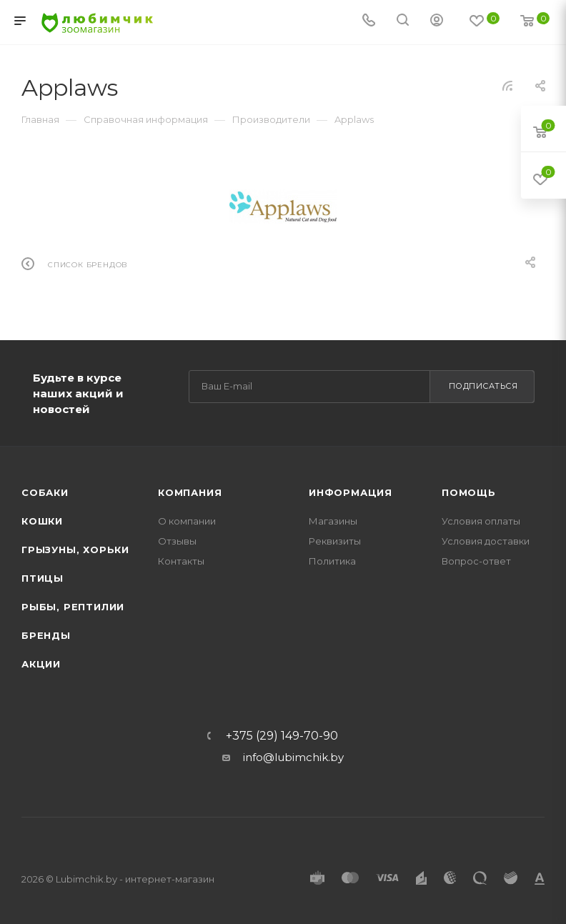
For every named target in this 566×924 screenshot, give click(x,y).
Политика (332, 561)
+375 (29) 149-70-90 (282, 736)
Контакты (181, 561)
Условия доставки (486, 541)
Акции (41, 664)
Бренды (46, 635)
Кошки (42, 521)
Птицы (43, 578)
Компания (190, 492)
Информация (351, 492)
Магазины (333, 521)
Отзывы (177, 541)
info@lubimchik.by (293, 757)
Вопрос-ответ (476, 561)
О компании (187, 521)
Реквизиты (335, 541)
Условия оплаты (481, 521)
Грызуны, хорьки (75, 550)
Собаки (45, 492)
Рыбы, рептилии (73, 607)
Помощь (469, 492)
